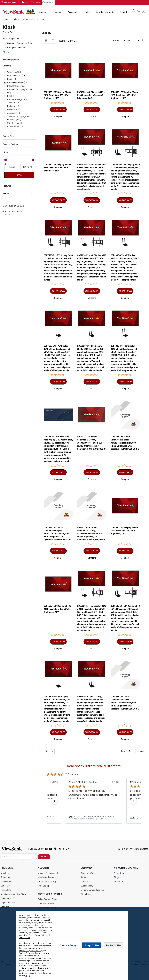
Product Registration (47, 908)
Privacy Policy (63, 959)
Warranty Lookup (45, 921)
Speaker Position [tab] (11, 144)
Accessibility (44, 937)
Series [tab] (6, 194)
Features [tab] (7, 186)
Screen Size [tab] (8, 136)
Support (123, 12)
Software (5, 907)
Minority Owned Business (92, 890)
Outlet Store (6, 886)
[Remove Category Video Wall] (5, 48)
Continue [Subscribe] (44, 857)
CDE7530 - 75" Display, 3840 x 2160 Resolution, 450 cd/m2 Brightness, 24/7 (57, 168)
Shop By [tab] (46, 33)
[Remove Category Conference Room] (5, 43)
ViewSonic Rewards (105, 12)
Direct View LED (8, 899)
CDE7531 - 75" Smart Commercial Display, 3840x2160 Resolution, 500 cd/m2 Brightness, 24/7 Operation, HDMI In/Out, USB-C (58, 534)
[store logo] (19, 12)
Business (37, 2)
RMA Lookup (44, 886)
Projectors (57, 12)
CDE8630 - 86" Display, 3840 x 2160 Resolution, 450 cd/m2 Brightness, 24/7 (124, 531)
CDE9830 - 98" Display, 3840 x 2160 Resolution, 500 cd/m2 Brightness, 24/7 (57, 95)
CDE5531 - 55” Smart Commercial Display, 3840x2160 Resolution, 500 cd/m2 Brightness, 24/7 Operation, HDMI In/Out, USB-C (125, 703)
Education (25, 2)
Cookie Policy (86, 959)
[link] (94, 818)
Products (16, 19)
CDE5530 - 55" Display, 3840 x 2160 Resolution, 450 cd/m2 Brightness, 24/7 (57, 609)
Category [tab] (7, 66)
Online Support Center (48, 899)
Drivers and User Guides (49, 912)
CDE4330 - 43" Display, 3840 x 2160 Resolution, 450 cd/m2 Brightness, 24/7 (91, 95)
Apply (19, 175)
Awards (84, 877)
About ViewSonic (88, 873)
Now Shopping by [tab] (11, 39)
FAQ (40, 929)
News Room (120, 873)
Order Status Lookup (47, 882)
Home (5, 19)
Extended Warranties (47, 925)
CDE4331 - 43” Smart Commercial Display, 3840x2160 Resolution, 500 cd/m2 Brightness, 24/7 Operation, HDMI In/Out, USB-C (91, 443)
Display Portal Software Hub (51, 916)
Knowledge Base (45, 933)
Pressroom (119, 882)
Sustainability (87, 886)
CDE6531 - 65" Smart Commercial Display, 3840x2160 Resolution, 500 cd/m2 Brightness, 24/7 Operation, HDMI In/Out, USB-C (125, 443)
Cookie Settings (74, 977)
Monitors (43, 12)
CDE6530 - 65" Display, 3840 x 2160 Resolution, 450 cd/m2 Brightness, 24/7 (124, 95)
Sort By (116, 41)
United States (139, 849)
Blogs (117, 877)
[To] (27, 167)
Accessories (73, 12)
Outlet (88, 12)
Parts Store (6, 890)
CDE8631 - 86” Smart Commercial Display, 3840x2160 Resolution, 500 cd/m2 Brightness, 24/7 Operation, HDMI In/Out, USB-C (91, 534)
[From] (11, 167)
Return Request (45, 946)
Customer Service (46, 904)
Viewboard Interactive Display (14, 894)
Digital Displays (29, 19)
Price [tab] (5, 152)
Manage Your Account (48, 873)
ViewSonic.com (10, 2)
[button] (58, 117)
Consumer (49, 2)
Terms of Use (75, 959)
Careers (84, 882)
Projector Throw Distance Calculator (54, 942)
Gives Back (86, 894)
